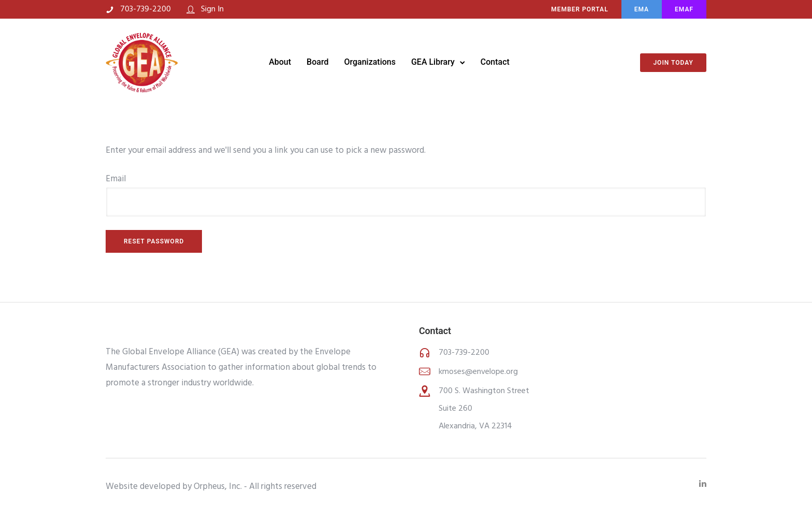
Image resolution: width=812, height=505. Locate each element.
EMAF (684, 9)
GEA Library (433, 62)
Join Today (673, 63)
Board (317, 62)
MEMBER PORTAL (579, 9)
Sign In (212, 9)
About (280, 62)
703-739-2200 (146, 9)
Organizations (370, 62)
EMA (642, 9)
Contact (495, 62)
